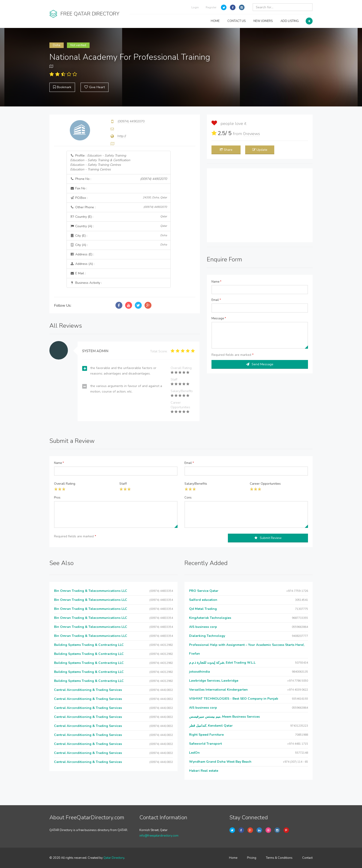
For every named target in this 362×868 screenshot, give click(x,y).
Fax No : (79, 188)
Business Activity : (86, 283)
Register (211, 7)
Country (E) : (119, 217)
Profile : (100, 162)
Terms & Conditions (279, 858)
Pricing (252, 858)
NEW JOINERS (263, 21)
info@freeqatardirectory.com (159, 836)
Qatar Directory (114, 858)
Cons (188, 498)
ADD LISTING (290, 21)
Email (216, 300)
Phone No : (119, 179)
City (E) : (119, 236)
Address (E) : (82, 254)
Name (216, 282)
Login (195, 7)
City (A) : (119, 245)
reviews (252, 134)
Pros (57, 498)
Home (233, 858)
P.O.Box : (119, 198)
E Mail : (78, 273)
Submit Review (268, 538)
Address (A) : (82, 264)
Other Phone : (119, 207)
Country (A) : (119, 226)
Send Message (260, 364)
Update (260, 150)
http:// (122, 136)
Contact (307, 858)
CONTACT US (237, 21)
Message (219, 318)
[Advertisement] (260, 205)
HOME (215, 21)
